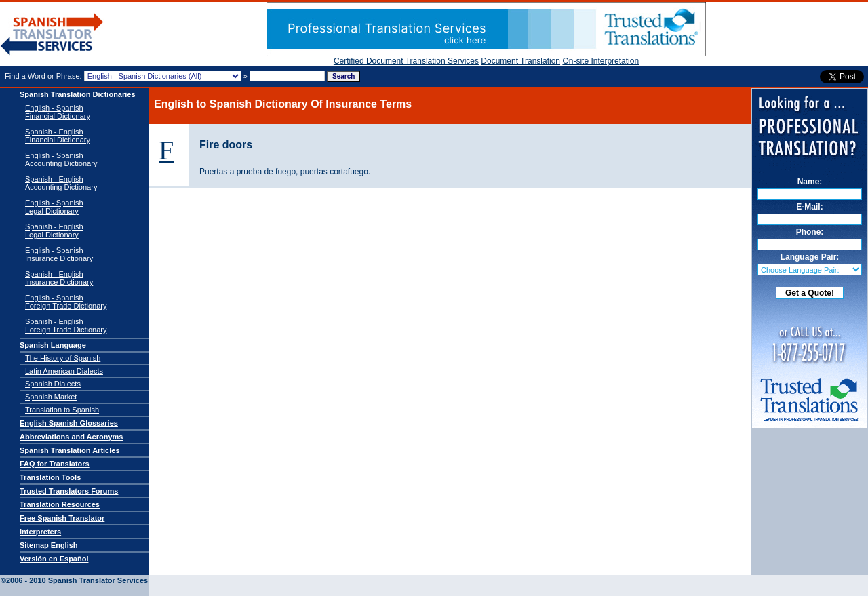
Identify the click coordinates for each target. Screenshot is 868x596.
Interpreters (40, 532)
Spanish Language (53, 345)
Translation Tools (50, 477)
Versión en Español (54, 559)
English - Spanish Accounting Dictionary (61, 159)
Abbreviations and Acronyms (71, 437)
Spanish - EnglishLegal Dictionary (54, 231)
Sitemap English (49, 545)
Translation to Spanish (62, 410)
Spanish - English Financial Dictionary (58, 136)
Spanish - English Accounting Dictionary (61, 183)
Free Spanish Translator (62, 518)
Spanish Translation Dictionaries (78, 94)
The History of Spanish (63, 358)
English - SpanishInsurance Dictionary (59, 254)
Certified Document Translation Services (406, 61)
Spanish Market (51, 397)
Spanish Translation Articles (70, 450)
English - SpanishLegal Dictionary (54, 207)
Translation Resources (60, 504)
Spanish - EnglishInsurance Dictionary (59, 278)
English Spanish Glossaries (69, 423)
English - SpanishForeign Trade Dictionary (66, 302)
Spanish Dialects (53, 384)
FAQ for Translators (55, 464)
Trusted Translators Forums (69, 491)
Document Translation (520, 61)
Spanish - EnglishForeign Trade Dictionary (66, 325)
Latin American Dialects (64, 371)
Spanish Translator (52, 34)
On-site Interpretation (600, 61)
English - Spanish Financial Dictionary (58, 112)
